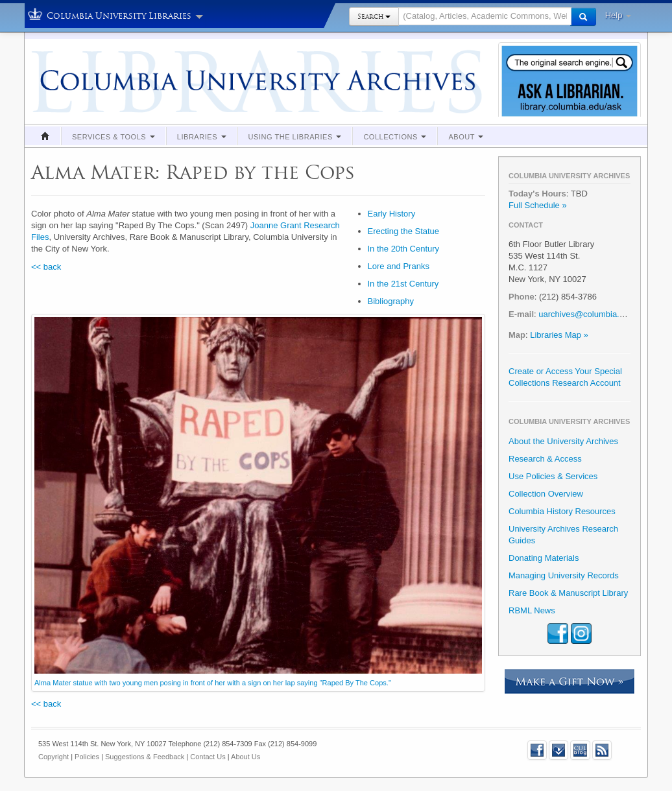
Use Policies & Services (553, 476)
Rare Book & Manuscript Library (568, 593)
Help (618, 15)
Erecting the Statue (404, 231)
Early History (392, 214)
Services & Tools (114, 137)
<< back (46, 267)
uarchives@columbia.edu (586, 314)
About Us (246, 757)
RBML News (532, 610)
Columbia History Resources (562, 511)
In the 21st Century (403, 284)
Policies (87, 757)
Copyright (54, 757)
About (466, 137)
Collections (395, 137)
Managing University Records (564, 575)
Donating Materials (544, 558)
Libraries (202, 137)
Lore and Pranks (399, 266)
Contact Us (208, 757)
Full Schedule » (538, 205)
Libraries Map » (559, 335)
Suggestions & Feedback (145, 757)
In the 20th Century (404, 249)
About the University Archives (563, 441)
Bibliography (391, 301)
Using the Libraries (295, 137)
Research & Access (545, 459)
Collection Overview (546, 494)
